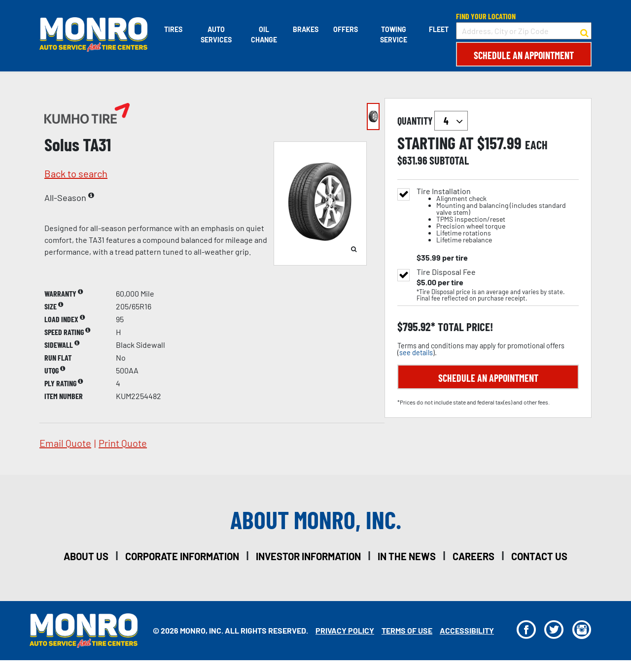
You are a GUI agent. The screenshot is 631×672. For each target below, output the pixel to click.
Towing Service (394, 34)
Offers (346, 29)
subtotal (449, 160)
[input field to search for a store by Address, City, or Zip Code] (524, 31)
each (536, 145)
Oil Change (264, 34)
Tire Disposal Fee (446, 272)
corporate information (182, 556)
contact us (539, 556)
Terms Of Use (407, 630)
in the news (407, 556)
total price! (464, 327)
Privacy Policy (345, 630)
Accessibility (467, 630)
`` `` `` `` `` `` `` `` (451, 121)
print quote (123, 443)
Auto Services (216, 34)
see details (416, 353)
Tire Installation (498, 216)
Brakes (306, 29)
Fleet (439, 29)
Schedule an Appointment (524, 55)
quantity (433, 121)
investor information (308, 556)
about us (86, 556)
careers (473, 556)
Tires (173, 29)
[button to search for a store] (584, 31)
